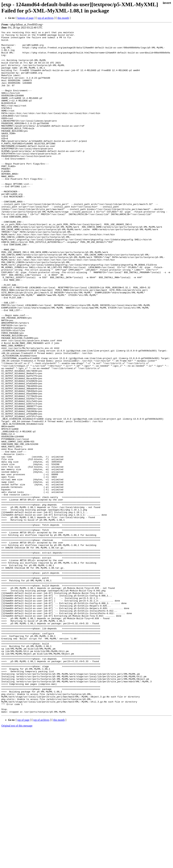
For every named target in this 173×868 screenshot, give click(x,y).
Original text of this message (17, 862)
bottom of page (26, 18)
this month (63, 18)
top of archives (46, 18)
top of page (23, 856)
